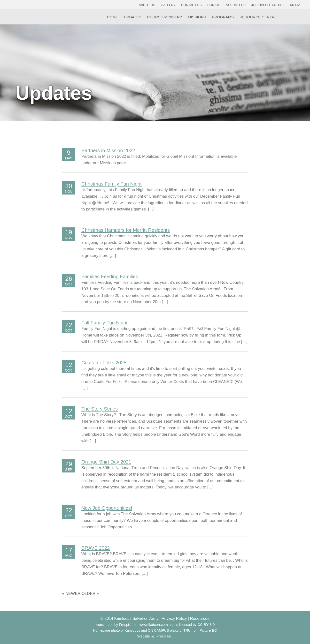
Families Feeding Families (110, 277)
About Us (147, 5)
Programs (223, 17)
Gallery (168, 5)
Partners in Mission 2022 (108, 150)
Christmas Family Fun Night (112, 184)
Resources (200, 618)
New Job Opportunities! (107, 508)
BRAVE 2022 (96, 548)
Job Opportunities (268, 5)
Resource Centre (258, 17)
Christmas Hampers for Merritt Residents (126, 230)
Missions (197, 17)
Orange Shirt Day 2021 (106, 462)
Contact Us (191, 5)
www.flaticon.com (154, 625)
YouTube (298, 17)
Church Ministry (165, 17)
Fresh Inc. (165, 636)
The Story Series (100, 409)
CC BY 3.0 (206, 625)
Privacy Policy (174, 618)
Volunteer (236, 5)
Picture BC (208, 630)
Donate (214, 5)
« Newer (71, 594)
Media (295, 5)
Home (113, 17)
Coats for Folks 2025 (104, 363)
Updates (133, 17)
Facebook (285, 17)
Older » (90, 594)
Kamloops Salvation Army (16, 15)
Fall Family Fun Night (104, 323)
